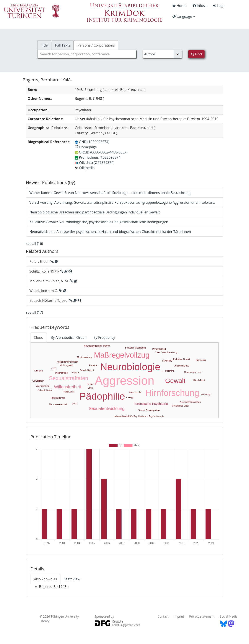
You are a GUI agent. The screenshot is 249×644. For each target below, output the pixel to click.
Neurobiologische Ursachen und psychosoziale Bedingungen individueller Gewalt (95, 212)
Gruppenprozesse (193, 372)
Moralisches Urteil (180, 406)
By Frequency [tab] (104, 337)
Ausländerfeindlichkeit (67, 362)
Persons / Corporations (96, 45)
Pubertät (93, 366)
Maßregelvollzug (122, 355)
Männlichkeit (199, 380)
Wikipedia (85, 168)
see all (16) (35, 244)
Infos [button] (200, 6)
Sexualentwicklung (107, 408)
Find (196, 54)
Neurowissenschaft (58, 404)
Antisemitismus (182, 366)
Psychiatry (167, 361)
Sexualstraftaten (69, 378)
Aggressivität (135, 392)
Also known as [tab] (46, 579)
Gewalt (175, 381)
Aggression (124, 381)
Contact (163, 616)
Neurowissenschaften (190, 402)
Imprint (179, 616)
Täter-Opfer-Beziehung (166, 353)
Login (219, 6)
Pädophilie (102, 396)
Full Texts (63, 45)
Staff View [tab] (72, 579)
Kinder (90, 384)
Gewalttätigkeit (87, 370)
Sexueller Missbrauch (135, 348)
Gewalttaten (38, 381)
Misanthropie (61, 373)
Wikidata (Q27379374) (95, 163)
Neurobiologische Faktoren (97, 346)
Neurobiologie (130, 367)
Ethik (90, 388)
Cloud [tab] (39, 337)
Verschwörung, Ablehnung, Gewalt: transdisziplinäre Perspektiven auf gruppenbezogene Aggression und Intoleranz (122, 202)
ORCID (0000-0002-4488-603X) (101, 152)
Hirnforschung (172, 393)
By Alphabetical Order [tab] (68, 337)
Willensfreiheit (67, 387)
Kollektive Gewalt (181, 359)
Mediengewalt (67, 365)
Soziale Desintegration (149, 410)
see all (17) (35, 312)
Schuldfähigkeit (45, 390)
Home (179, 6)
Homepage (86, 147)
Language (184, 16)
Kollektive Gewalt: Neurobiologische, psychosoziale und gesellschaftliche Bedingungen (99, 222)
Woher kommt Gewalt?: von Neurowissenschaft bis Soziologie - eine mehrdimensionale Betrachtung (110, 193)
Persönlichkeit (159, 349)
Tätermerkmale (58, 398)
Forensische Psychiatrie (151, 404)
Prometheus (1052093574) (98, 157)
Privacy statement (202, 616)
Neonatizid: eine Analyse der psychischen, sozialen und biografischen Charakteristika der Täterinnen (110, 232)
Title (44, 45)
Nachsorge (206, 394)
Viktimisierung (43, 386)
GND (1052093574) (92, 142)
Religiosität (69, 392)
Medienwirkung (84, 357)
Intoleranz (169, 371)
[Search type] (162, 54)
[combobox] (87, 54)
